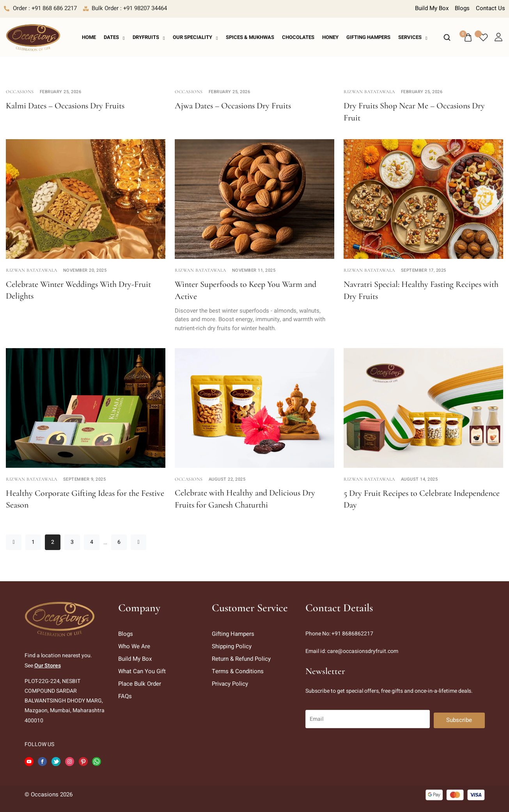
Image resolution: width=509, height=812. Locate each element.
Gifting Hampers (368, 37)
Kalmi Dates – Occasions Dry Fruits (65, 106)
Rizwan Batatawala (369, 92)
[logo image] (33, 37)
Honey (330, 37)
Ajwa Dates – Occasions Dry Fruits (233, 106)
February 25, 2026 (61, 92)
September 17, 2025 (424, 270)
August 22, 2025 (227, 479)
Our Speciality (195, 37)
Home (89, 37)
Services (413, 37)
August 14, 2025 (419, 479)
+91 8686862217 (352, 634)
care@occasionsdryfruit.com (363, 651)
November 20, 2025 (85, 270)
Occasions (20, 92)
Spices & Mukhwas (250, 37)
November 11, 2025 (254, 270)
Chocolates (298, 37)
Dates (114, 37)
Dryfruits (149, 37)
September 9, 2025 (85, 479)
